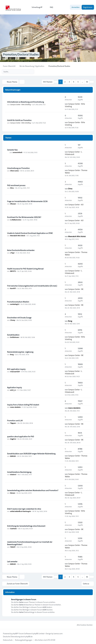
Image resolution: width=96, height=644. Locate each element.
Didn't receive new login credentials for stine (24, 509)
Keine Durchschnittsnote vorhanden (21, 250)
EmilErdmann (15, 337)
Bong (70, 321)
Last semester (12, 561)
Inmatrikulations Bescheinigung (19, 472)
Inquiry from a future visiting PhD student (23, 405)
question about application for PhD (21, 436)
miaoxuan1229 (15, 372)
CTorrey (13, 320)
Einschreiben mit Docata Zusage (19, 318)
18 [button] (87, 82)
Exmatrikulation (13, 335)
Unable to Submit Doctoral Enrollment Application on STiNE (30, 233)
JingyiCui (13, 439)
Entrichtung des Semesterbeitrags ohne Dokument (26, 526)
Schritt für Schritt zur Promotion (19, 120)
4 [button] (74, 82)
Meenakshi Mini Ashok (18, 236)
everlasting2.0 (15, 304)
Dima (12, 188)
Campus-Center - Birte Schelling (20, 104)
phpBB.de (29, 636)
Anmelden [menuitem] (76, 7)
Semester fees (12, 150)
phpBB (15, 633)
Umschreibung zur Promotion (18, 168)
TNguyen (13, 423)
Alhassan (13, 204)
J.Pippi (12, 253)
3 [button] (69, 82)
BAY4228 (13, 456)
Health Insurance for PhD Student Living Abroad (25, 269)
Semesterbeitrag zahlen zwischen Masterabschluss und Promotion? (33, 490)
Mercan (13, 493)
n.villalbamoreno (16, 220)
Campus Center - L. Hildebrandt (73, 153)
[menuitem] (36, 7)
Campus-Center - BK (76, 289)
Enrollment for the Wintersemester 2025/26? (24, 217)
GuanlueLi (13, 528)
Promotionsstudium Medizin (18, 302)
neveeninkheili (17, 152)
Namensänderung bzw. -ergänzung (20, 352)
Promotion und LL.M (15, 420)
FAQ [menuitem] (50, 7)
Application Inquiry (14, 387)
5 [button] (78, 82)
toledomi (13, 474)
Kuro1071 (13, 288)
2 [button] (65, 82)
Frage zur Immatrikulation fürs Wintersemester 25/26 (27, 201)
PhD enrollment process (16, 185)
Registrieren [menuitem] (88, 7)
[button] (92, 82)
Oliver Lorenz (14, 171)
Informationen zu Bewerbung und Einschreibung (25, 102)
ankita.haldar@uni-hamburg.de (20, 511)
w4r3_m (13, 390)
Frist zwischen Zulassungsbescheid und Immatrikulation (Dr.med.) (32, 286)
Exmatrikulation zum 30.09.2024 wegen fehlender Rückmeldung (31, 453)
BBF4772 (13, 271)
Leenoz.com (58, 633)
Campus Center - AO (76, 204)
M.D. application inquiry (16, 369)
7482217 (13, 547)
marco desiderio (15, 407)
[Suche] (27, 72)
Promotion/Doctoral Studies (21, 55)
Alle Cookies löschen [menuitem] (83, 625)
